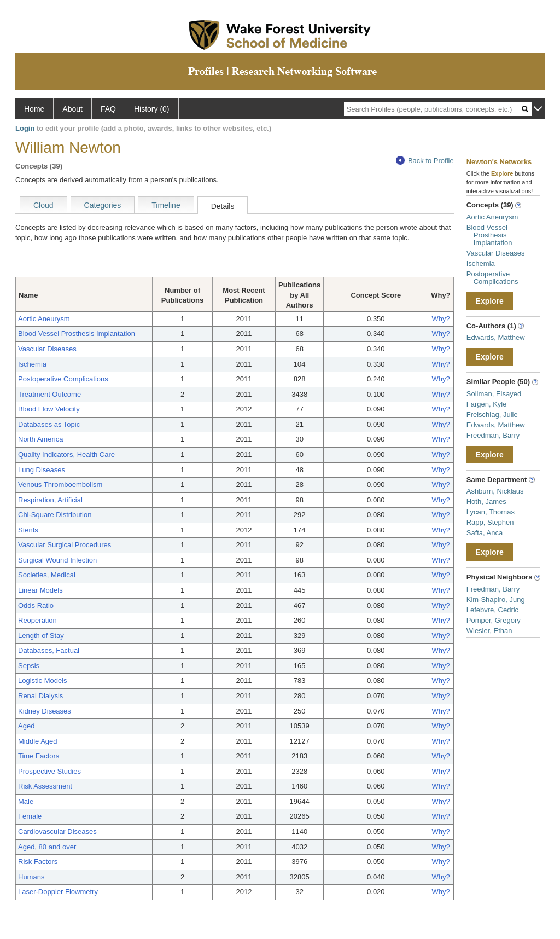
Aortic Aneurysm (44, 319)
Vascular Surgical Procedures (65, 545)
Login (25, 128)
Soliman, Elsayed (494, 394)
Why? (441, 319)
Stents (28, 530)
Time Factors (39, 756)
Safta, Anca (485, 533)
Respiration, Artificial (50, 500)
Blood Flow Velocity (49, 409)
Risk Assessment (45, 786)
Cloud (43, 205)
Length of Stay (41, 636)
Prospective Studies (49, 771)
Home (34, 109)
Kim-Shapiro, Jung (496, 599)
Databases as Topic (49, 424)
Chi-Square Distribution (55, 515)
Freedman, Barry (493, 435)
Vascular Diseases (47, 349)
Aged (26, 726)
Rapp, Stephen (490, 522)
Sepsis (29, 666)
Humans (31, 877)
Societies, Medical (47, 575)
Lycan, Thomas (491, 512)
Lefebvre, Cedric (492, 610)
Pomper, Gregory (494, 620)
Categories (103, 205)
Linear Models (40, 590)
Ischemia (32, 364)
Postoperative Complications (63, 379)
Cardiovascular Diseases (57, 831)
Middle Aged (38, 741)
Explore (490, 301)
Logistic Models (43, 680)
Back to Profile (425, 161)
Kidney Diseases (45, 711)
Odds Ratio (36, 605)
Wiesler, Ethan (489, 631)
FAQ (108, 109)
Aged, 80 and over (47, 847)
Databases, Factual (49, 650)
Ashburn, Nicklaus (495, 491)
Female (30, 816)
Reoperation (37, 620)
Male (26, 801)
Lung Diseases (42, 470)
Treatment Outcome (49, 394)
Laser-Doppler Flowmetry (58, 892)
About (72, 109)
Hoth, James (486, 502)
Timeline (166, 205)
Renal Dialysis (40, 696)
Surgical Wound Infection (57, 560)
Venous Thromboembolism (60, 485)
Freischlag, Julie (492, 415)
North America (40, 439)
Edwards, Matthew (496, 337)
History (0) (152, 109)
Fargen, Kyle (487, 404)
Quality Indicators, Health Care (66, 454)
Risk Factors (38, 862)
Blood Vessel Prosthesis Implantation (77, 334)
